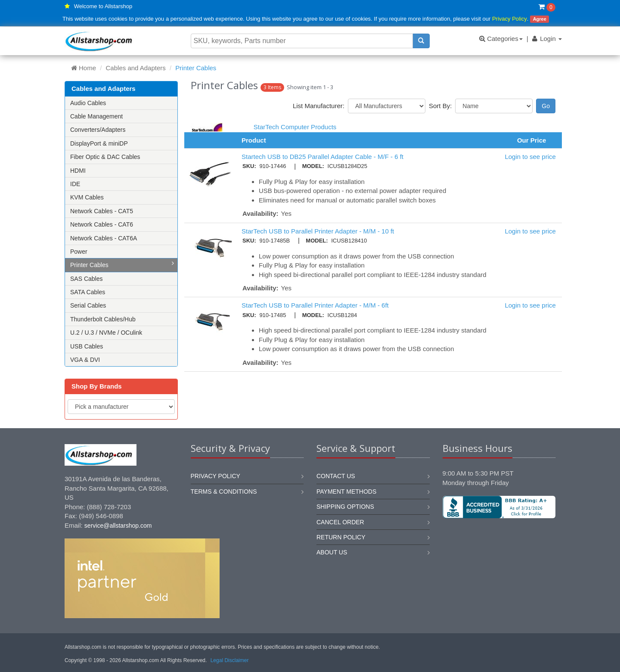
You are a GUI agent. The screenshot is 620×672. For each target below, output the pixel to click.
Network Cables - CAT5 (102, 211)
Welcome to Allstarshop (103, 6)
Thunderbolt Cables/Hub (103, 319)
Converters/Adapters (98, 130)
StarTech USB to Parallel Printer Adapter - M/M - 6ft (315, 305)
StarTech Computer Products (295, 127)
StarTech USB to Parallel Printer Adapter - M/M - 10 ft (318, 231)
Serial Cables (88, 305)
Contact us (336, 476)
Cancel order (340, 522)
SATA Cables (88, 292)
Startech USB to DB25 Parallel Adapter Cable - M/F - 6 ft (322, 157)
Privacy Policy (510, 19)
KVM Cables (87, 197)
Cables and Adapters (136, 68)
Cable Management (96, 116)
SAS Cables (86, 279)
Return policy (341, 537)
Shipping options (345, 507)
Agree (540, 19)
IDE (75, 184)
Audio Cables (88, 103)
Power (79, 252)
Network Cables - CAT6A (104, 238)
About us (332, 552)
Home (84, 68)
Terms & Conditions (224, 492)
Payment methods (346, 492)
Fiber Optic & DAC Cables (105, 157)
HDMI (78, 171)
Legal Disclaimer (230, 660)
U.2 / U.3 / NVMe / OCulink (106, 333)
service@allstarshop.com (118, 526)
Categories (501, 39)
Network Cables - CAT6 (102, 224)
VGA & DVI (85, 360)
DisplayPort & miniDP (99, 143)
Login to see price (530, 157)
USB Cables (87, 346)
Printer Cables (122, 264)
